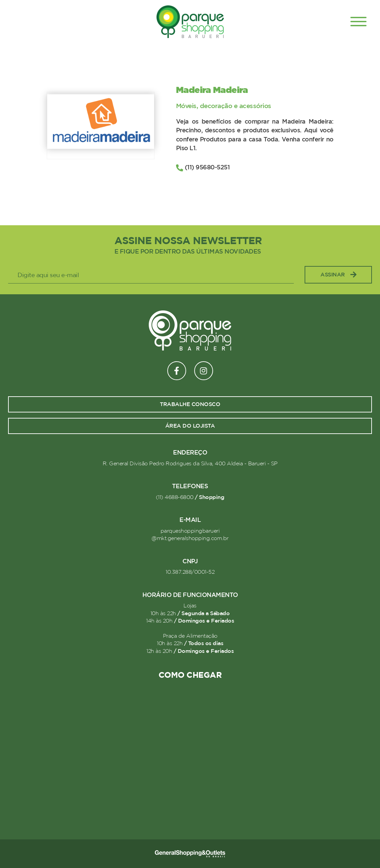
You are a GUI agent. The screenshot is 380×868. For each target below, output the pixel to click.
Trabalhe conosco (190, 404)
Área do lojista (190, 426)
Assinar (338, 275)
